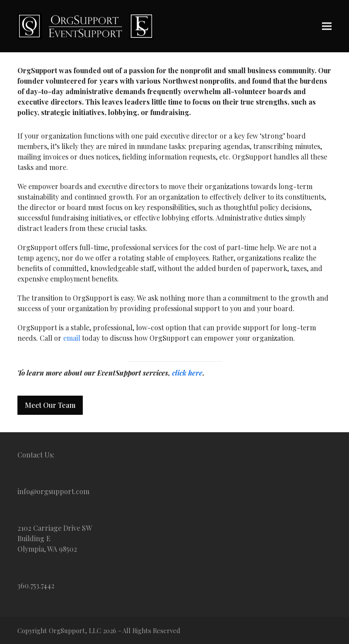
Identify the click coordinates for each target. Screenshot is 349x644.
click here (187, 373)
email (72, 338)
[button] (327, 26)
